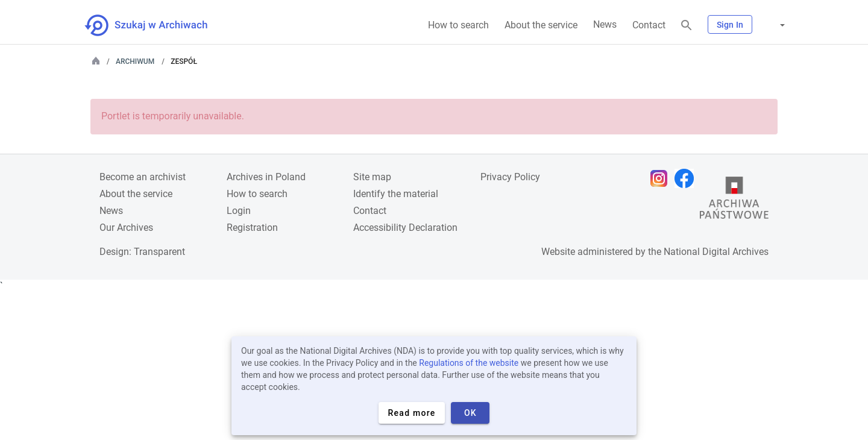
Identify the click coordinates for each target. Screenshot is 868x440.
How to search (458, 25)
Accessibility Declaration (405, 228)
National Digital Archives (716, 252)
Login (239, 211)
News (605, 24)
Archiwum (135, 61)
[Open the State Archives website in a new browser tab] (734, 201)
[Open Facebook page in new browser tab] (687, 178)
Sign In (730, 25)
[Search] (687, 26)
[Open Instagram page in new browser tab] (662, 178)
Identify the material (396, 194)
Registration (252, 228)
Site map (372, 177)
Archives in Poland (266, 177)
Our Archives (126, 228)
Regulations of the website (469, 363)
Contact (649, 25)
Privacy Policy (510, 177)
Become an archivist (143, 177)
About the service (541, 25)
